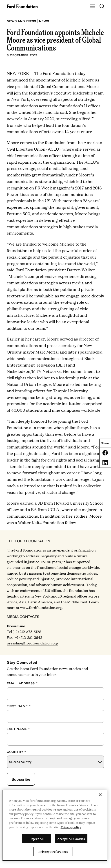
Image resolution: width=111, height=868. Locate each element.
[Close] (100, 795)
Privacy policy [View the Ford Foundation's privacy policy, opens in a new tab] (71, 827)
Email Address (22, 683)
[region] (55, 825)
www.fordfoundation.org (41, 608)
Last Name (18, 729)
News (44, 21)
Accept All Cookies (71, 839)
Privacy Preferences (53, 851)
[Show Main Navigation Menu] (92, 7)
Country (16, 752)
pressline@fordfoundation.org (32, 643)
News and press (21, 21)
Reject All (37, 839)
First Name (19, 706)
